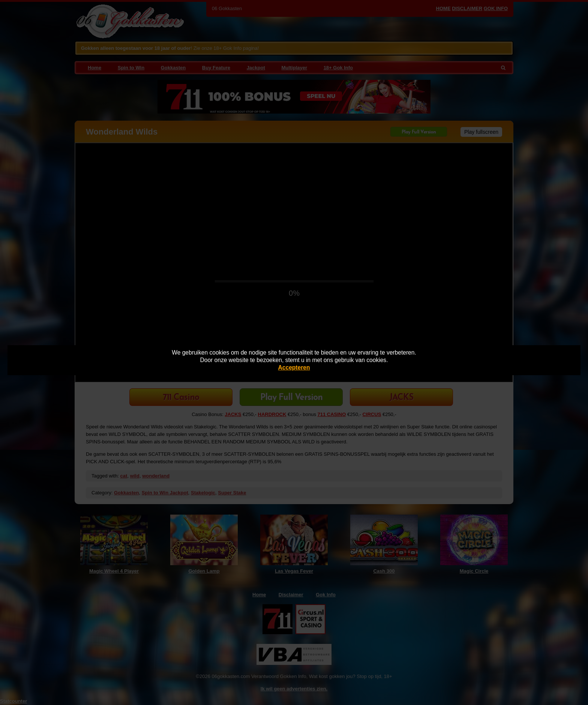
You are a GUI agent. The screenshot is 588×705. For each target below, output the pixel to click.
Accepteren (294, 367)
